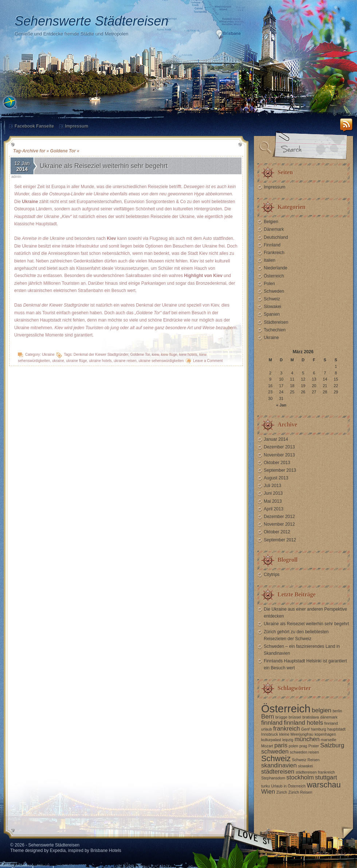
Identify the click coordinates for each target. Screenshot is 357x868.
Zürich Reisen (300, 792)
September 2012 (280, 540)
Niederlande (276, 268)
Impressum (76, 126)
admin (16, 177)
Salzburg (332, 745)
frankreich (287, 729)
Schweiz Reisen (306, 760)
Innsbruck (270, 734)
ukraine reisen (125, 361)
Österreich (274, 276)
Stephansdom (273, 778)
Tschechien (275, 330)
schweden (275, 752)
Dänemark (274, 229)
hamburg (318, 729)
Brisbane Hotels (106, 851)
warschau (324, 785)
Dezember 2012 (279, 517)
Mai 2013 (273, 501)
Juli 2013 (272, 486)
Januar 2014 (276, 439)
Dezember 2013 (279, 447)
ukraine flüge (76, 361)
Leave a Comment (208, 361)
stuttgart (326, 777)
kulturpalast (271, 740)
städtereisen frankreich (315, 772)
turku (266, 786)
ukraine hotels (100, 361)
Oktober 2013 (277, 463)
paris (281, 745)
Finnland (272, 245)
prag (303, 746)
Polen (269, 284)
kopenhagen (325, 734)
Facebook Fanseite (34, 126)
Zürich (282, 792)
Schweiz (272, 299)
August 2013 (276, 478)
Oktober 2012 (277, 532)
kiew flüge (169, 355)
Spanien (272, 314)
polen (294, 746)
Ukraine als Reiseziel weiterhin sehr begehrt (104, 166)
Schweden (274, 291)
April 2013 (274, 509)
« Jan (281, 405)
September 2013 (280, 470)
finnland (272, 723)
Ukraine (48, 355)
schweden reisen (305, 752)
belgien (322, 710)
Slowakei (272, 307)
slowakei (305, 766)
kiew (155, 355)
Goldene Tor (140, 355)
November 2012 (279, 524)
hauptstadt (337, 729)
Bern (268, 717)
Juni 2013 (273, 493)
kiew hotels (188, 355)
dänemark (329, 717)
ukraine (58, 361)
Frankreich (274, 253)
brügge (281, 717)
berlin (337, 711)
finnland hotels (303, 723)
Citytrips (272, 575)
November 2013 (279, 455)
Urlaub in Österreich (288, 786)
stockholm (300, 777)
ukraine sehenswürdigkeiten (161, 361)
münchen (307, 739)
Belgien (271, 222)
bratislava (311, 717)
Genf (305, 729)
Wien (268, 792)
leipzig (288, 740)
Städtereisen (276, 322)
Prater (314, 746)
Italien (270, 260)
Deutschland (276, 237)
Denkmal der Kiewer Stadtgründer (101, 355)
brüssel (295, 717)
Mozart (267, 746)
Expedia (58, 851)
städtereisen (278, 772)
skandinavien (279, 765)
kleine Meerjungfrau (297, 734)
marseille (329, 740)
